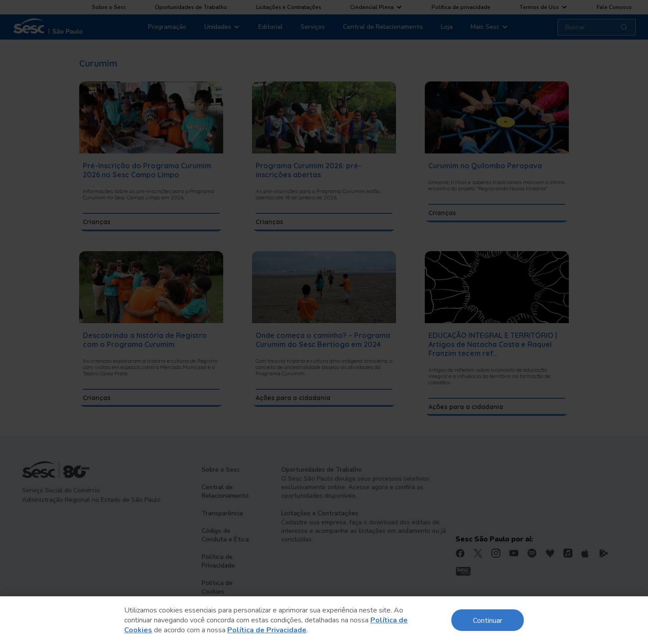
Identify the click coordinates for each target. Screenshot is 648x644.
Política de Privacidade (267, 630)
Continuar (488, 620)
